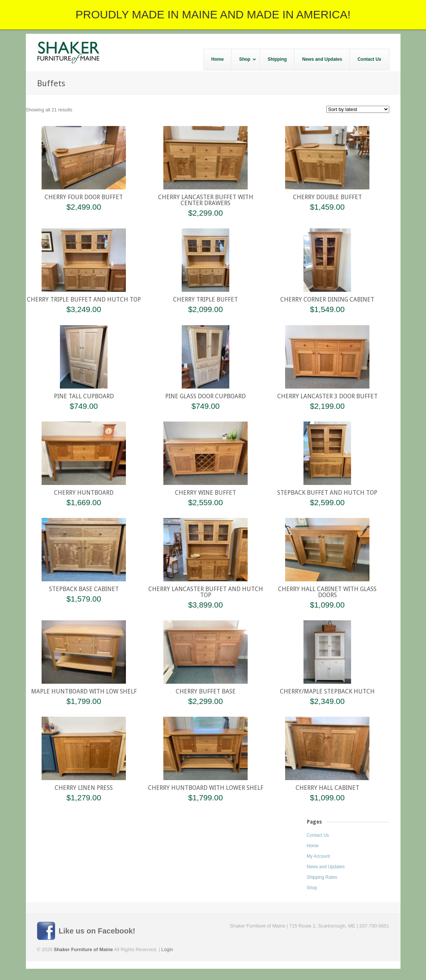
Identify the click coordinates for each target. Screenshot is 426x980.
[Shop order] (358, 109)
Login (167, 949)
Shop (312, 888)
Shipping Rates (322, 877)
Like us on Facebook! (97, 931)
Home (313, 846)
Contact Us (318, 835)
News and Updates (326, 867)
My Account (318, 856)
